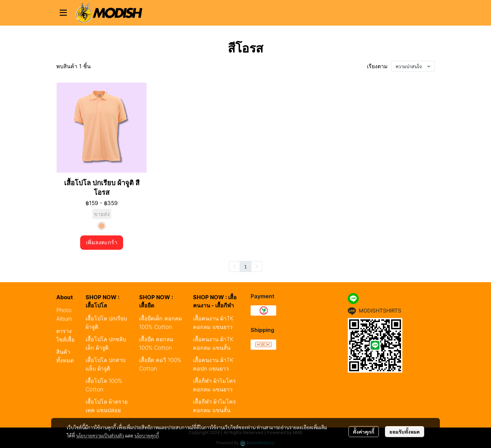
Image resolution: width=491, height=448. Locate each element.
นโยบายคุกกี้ (147, 435)
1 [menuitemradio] (245, 266)
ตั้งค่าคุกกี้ (364, 432)
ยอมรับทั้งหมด (405, 432)
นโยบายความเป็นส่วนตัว (100, 435)
